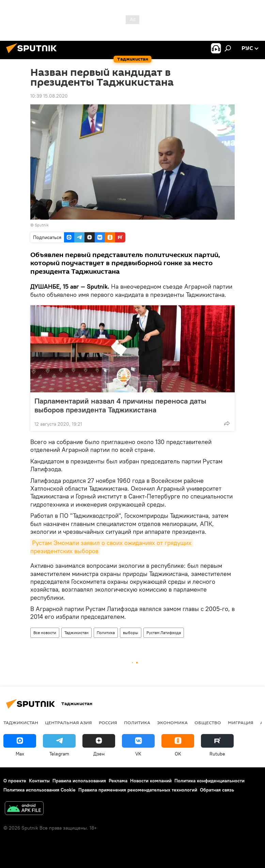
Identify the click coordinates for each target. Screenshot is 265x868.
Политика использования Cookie (40, 790)
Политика (106, 633)
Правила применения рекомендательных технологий (138, 790)
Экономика (172, 722)
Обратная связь (217, 790)
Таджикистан (76, 633)
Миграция (241, 722)
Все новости (45, 633)
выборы (131, 633)
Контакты (39, 781)
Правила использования (79, 781)
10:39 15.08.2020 (49, 96)
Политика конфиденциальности (209, 781)
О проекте (15, 781)
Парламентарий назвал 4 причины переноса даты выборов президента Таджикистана (120, 405)
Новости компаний (151, 781)
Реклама (118, 781)
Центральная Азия (68, 722)
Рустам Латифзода (164, 633)
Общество (208, 722)
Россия (108, 722)
